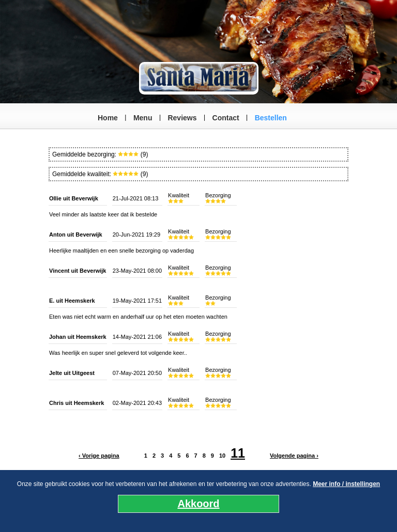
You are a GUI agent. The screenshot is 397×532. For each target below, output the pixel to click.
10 (222, 456)
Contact (226, 118)
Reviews (182, 118)
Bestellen (271, 118)
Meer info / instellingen (346, 484)
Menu (143, 118)
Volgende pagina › (294, 456)
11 (238, 453)
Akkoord (198, 504)
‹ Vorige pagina (99, 456)
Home (108, 118)
